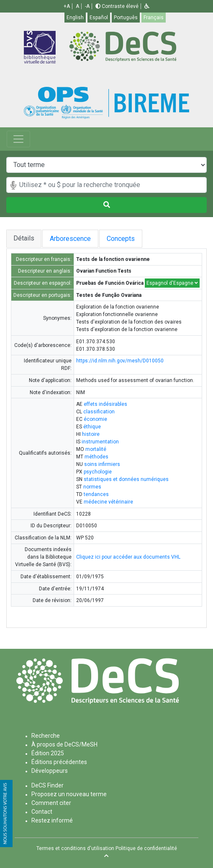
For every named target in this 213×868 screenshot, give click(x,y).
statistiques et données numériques (126, 479)
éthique (92, 427)
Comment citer (51, 803)
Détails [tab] (24, 238)
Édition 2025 (48, 753)
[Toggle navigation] (18, 139)
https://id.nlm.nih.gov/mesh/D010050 (120, 361)
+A (67, 6)
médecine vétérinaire (108, 502)
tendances (96, 494)
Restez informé (52, 820)
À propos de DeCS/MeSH (64, 744)
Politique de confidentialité (146, 848)
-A (87, 6)
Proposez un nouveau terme (69, 794)
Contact (42, 812)
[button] (147, 6)
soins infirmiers (102, 464)
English (75, 18)
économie (95, 419)
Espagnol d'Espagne (172, 283)
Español (99, 18)
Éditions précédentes (59, 762)
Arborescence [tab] (72, 239)
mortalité (96, 449)
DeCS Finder (47, 785)
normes (92, 487)
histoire (91, 434)
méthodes (96, 457)
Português (126, 18)
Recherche (46, 736)
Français (154, 18)
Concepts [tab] (129, 239)
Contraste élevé (117, 6)
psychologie (98, 472)
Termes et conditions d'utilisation (75, 848)
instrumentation (100, 442)
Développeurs (50, 771)
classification (99, 412)
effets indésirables (105, 404)
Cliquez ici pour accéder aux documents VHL (128, 557)
